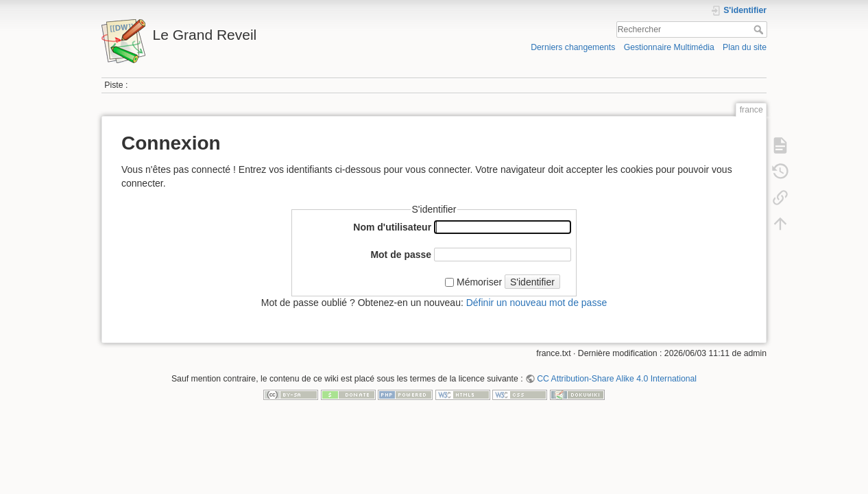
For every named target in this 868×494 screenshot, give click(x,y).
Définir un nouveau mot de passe (537, 303)
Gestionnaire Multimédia (669, 47)
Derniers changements (573, 47)
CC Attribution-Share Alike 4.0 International (617, 379)
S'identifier (532, 282)
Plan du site (745, 47)
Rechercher (760, 30)
